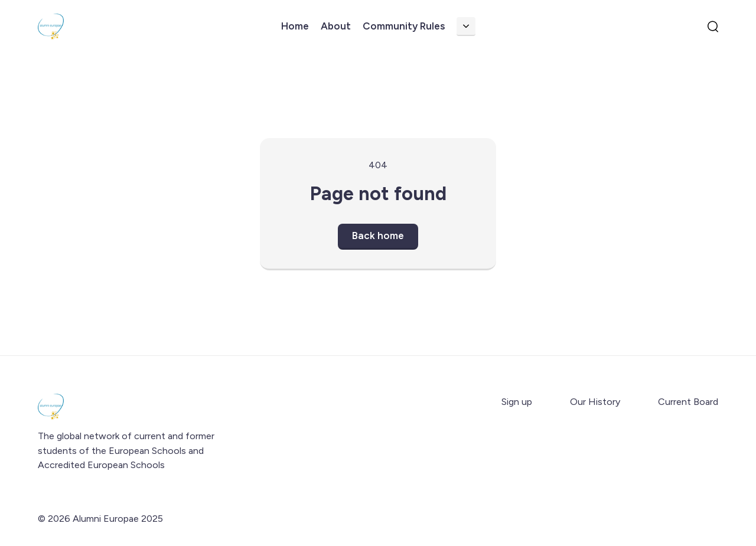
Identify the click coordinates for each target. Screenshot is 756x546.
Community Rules (404, 26)
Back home (378, 236)
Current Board (688, 402)
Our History (595, 402)
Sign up (517, 402)
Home (295, 26)
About (336, 26)
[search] (713, 27)
